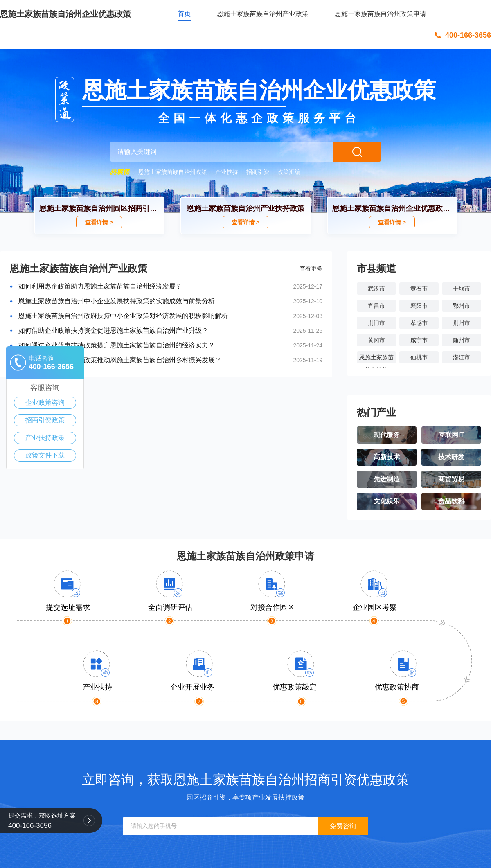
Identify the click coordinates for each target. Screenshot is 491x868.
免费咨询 (343, 826)
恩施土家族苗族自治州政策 (173, 172)
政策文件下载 (45, 455)
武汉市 (376, 289)
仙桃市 (419, 357)
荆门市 (376, 323)
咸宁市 (419, 340)
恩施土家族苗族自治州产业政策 (263, 14)
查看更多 (311, 268)
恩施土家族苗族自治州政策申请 (381, 14)
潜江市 (462, 357)
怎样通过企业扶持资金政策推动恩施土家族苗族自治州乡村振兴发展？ (120, 360)
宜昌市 (376, 306)
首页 (184, 14)
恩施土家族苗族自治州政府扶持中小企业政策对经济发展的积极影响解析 (123, 316)
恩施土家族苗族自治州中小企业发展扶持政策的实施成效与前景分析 (117, 301)
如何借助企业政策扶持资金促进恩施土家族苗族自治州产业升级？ (113, 330)
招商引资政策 (45, 420)
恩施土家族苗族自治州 (376, 359)
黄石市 (419, 289)
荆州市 (462, 323)
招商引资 (258, 172)
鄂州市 (462, 306)
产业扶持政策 (45, 438)
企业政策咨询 (45, 402)
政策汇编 (289, 172)
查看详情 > (99, 222)
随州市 (462, 340)
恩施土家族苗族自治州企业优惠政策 (65, 14)
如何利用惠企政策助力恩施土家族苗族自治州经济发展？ (100, 286)
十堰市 (462, 289)
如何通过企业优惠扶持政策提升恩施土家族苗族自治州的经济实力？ (117, 345)
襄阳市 (419, 306)
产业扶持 (227, 172)
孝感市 (419, 323)
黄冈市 (376, 340)
